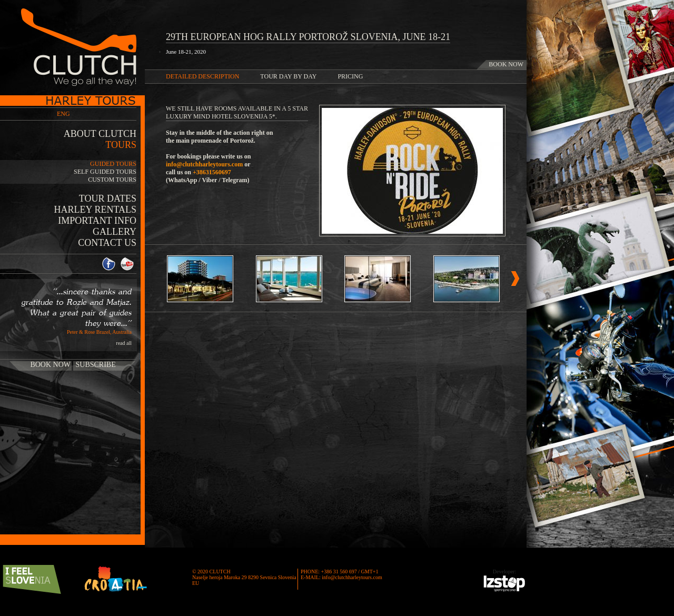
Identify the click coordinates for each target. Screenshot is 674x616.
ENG (63, 114)
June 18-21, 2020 (186, 52)
